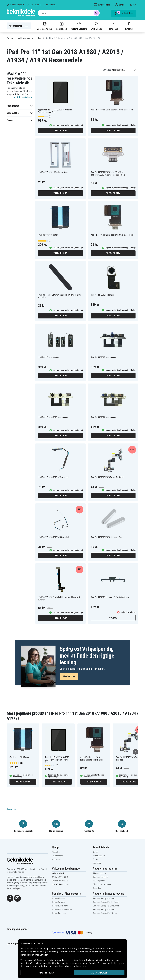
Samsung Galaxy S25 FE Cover (105, 913)
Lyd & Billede (96, 26)
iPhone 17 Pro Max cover (62, 909)
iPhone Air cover (59, 902)
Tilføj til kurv (60, 131)
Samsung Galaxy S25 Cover (104, 909)
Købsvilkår (56, 852)
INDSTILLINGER (46, 973)
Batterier (129, 26)
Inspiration (97, 863)
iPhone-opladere (99, 873)
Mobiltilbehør (62, 26)
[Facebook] (10, 898)
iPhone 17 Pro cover (60, 906)
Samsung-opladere (100, 877)
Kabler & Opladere (79, 26)
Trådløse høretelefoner (102, 884)
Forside (10, 38)
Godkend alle (99, 973)
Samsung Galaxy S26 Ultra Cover (106, 906)
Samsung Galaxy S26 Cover (104, 898)
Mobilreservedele (44, 26)
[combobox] (69, 13)
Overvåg (113, 618)
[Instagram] (17, 898)
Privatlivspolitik (99, 856)
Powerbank (113, 26)
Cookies (96, 859)
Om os (95, 852)
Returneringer (57, 856)
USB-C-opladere (99, 881)
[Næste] (136, 752)
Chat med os (69, 676)
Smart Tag (97, 888)
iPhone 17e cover (59, 913)
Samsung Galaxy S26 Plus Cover (106, 902)
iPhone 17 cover (58, 898)
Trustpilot (12, 809)
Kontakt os (56, 859)
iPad (39, 38)
